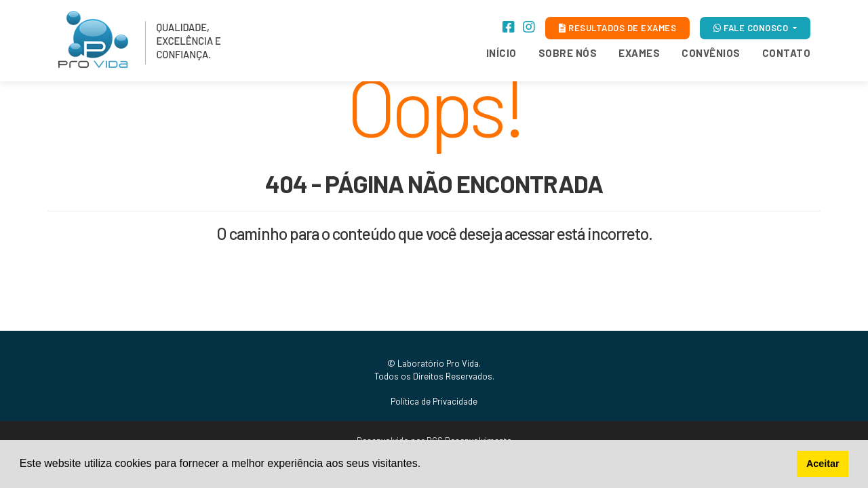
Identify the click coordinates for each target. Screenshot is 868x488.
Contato (787, 53)
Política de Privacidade (434, 401)
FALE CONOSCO (752, 28)
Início (501, 53)
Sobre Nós (568, 53)
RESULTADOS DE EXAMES (617, 28)
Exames (639, 53)
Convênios (711, 53)
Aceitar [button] (823, 464)
